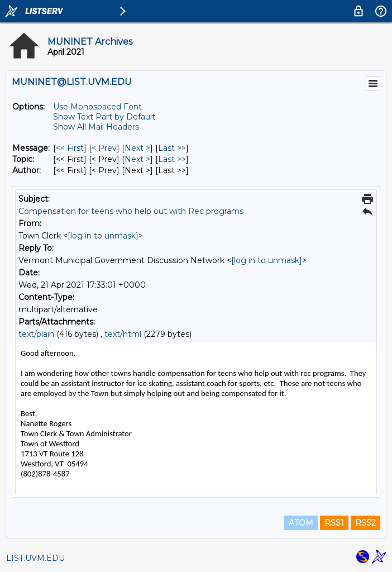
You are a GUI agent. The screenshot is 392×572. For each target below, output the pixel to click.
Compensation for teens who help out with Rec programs (131, 211)
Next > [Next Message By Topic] (137, 159)
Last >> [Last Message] (172, 148)
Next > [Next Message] (137, 148)
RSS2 (365, 523)
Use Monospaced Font (97, 107)
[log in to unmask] (103, 236)
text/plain (36, 334)
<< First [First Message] (70, 148)
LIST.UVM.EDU (35, 558)
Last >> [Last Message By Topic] (172, 159)
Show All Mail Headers (96, 127)
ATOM (301, 523)
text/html (123, 334)
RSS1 (334, 523)
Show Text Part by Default (104, 117)
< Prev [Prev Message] (104, 148)
